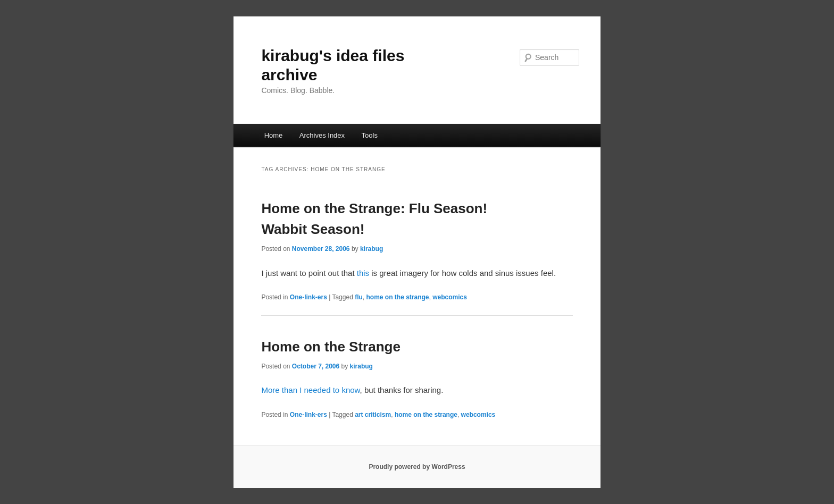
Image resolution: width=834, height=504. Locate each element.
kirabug (372, 249)
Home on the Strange (331, 347)
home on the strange (398, 297)
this (363, 273)
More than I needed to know (310, 390)
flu (359, 297)
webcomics (450, 297)
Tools (370, 135)
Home (274, 135)
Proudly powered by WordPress (417, 467)
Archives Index (322, 135)
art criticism (373, 415)
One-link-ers (308, 297)
